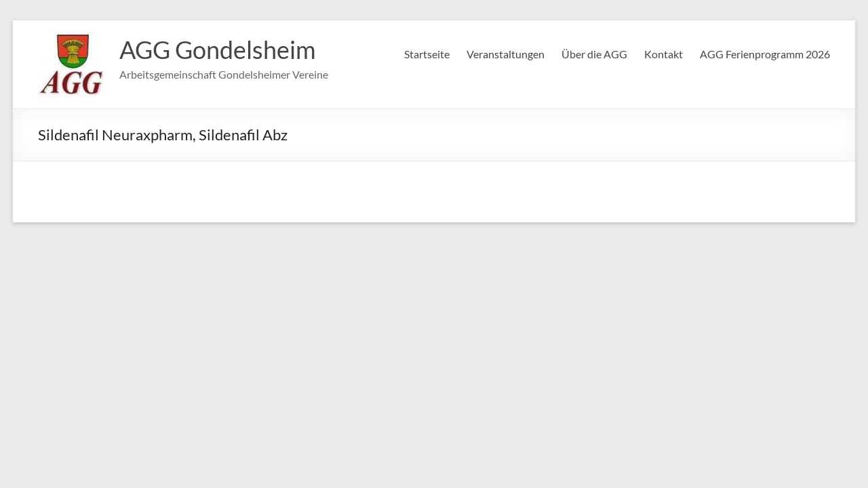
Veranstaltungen (506, 54)
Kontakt (664, 54)
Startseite (427, 54)
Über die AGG (594, 54)
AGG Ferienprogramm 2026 (765, 54)
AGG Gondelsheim (218, 49)
